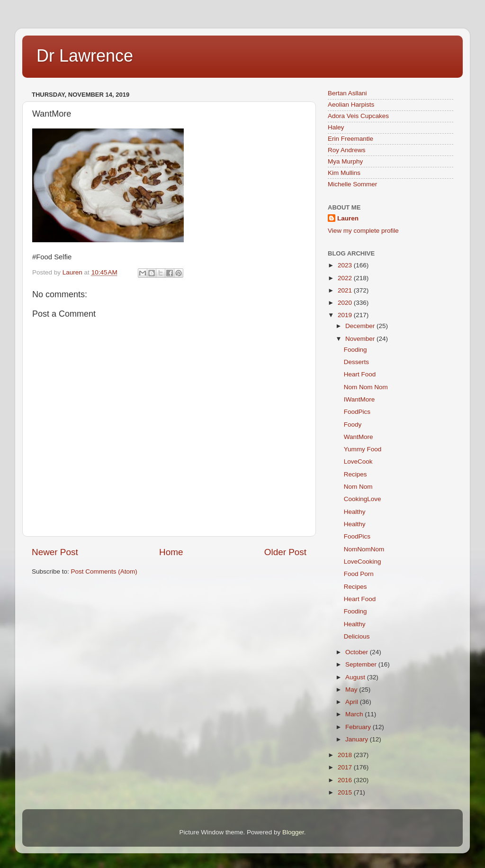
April (353, 702)
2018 (346, 755)
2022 (346, 278)
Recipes (355, 474)
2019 (346, 315)
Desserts (356, 362)
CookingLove (363, 499)
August (356, 677)
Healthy (355, 512)
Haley (336, 127)
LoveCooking (363, 562)
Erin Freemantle (350, 139)
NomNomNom (364, 549)
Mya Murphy (345, 161)
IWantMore (359, 399)
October (358, 652)
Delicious (357, 636)
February (359, 727)
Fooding (355, 350)
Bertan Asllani (347, 93)
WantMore (359, 437)
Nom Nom (358, 487)
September (362, 664)
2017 (346, 767)
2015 (346, 792)
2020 (346, 303)
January (358, 739)
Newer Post (55, 552)
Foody (353, 425)
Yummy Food (363, 449)
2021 (346, 290)
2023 (346, 265)
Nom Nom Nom (366, 387)
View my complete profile (363, 231)
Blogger (293, 832)
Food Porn (359, 574)
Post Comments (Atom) (104, 571)
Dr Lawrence (85, 56)
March (355, 714)
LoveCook (358, 461)
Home (171, 552)
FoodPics (357, 412)
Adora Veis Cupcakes (358, 116)
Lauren (348, 218)
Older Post (285, 552)
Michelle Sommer (352, 184)
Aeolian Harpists (351, 105)
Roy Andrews (347, 150)
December (361, 326)
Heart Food (360, 374)
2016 (346, 780)
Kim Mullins (344, 173)
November (361, 339)
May (352, 690)
